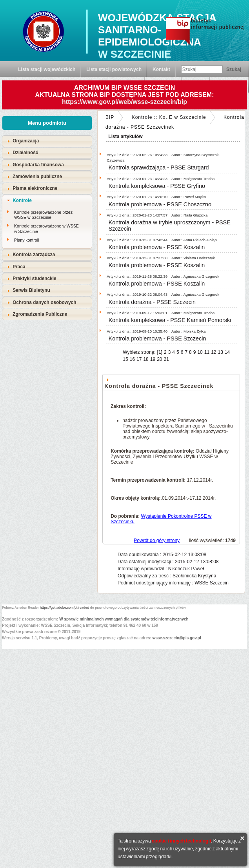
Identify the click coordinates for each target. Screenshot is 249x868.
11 (207, 352)
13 (221, 352)
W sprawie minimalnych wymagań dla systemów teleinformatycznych (124, 619)
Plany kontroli (26, 240)
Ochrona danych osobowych (44, 302)
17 (139, 359)
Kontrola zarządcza (34, 255)
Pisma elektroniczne (35, 188)
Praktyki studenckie (35, 278)
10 (200, 352)
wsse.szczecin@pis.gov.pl (177, 638)
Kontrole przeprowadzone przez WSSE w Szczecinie (43, 215)
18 (146, 359)
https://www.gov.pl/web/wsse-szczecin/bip (124, 102)
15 (125, 359)
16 (132, 359)
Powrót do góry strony (157, 540)
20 (159, 359)
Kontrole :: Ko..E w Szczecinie (169, 117)
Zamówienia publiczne (37, 177)
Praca (19, 267)
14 (227, 352)
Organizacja (26, 141)
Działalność (25, 153)
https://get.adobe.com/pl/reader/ (65, 608)
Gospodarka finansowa (38, 165)
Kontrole (22, 200)
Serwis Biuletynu (31, 290)
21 (166, 359)
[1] (160, 352)
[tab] (47, 141)
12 (214, 352)
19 (153, 359)
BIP (110, 117)
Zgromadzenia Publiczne (40, 314)
